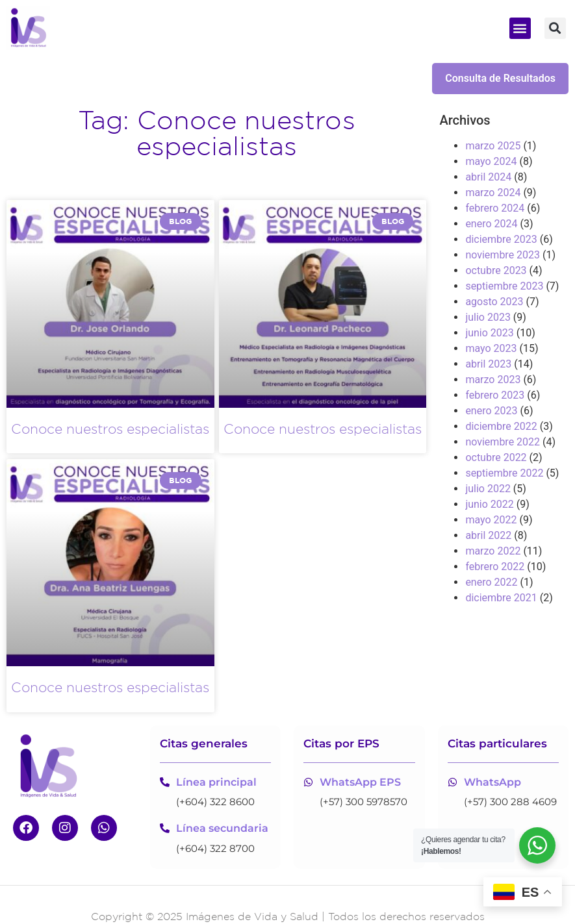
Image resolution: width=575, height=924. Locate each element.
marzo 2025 (493, 146)
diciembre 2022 (501, 426)
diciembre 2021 (501, 598)
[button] (520, 28)
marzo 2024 (493, 193)
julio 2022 (488, 489)
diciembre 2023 (501, 239)
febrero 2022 (495, 567)
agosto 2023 (494, 302)
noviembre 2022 (503, 442)
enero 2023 (491, 411)
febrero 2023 (495, 395)
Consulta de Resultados (500, 78)
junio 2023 (489, 333)
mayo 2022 (491, 520)
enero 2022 (491, 582)
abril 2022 (488, 535)
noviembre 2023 (503, 255)
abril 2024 (488, 177)
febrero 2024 (495, 208)
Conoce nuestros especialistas (110, 429)
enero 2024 (491, 224)
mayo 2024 (491, 161)
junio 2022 (489, 504)
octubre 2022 (496, 457)
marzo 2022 (493, 551)
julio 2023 (488, 317)
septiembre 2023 (504, 286)
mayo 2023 (491, 348)
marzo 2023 (493, 380)
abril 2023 (488, 364)
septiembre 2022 (504, 473)
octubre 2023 (496, 270)
